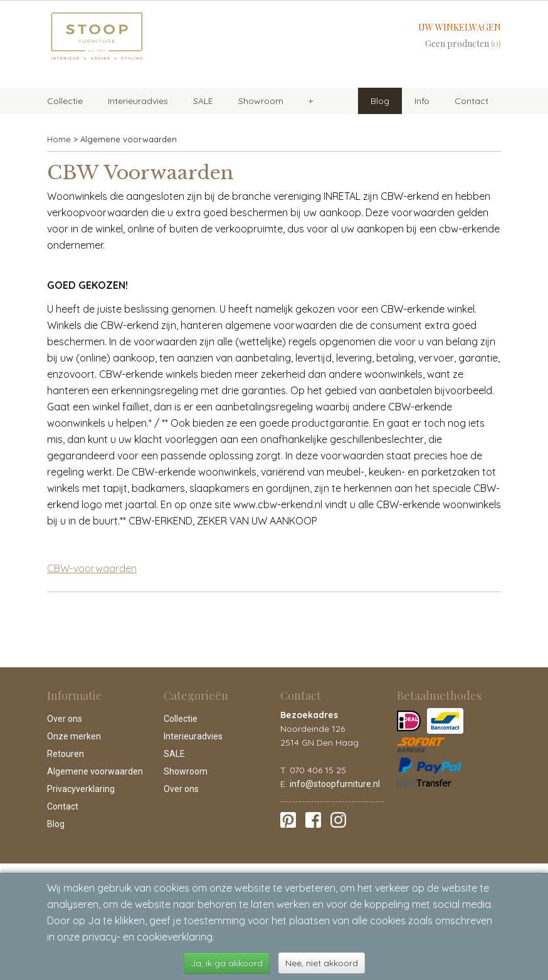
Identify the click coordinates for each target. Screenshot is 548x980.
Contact (472, 101)
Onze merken (74, 736)
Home (59, 139)
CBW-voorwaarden (92, 568)
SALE (203, 101)
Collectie (65, 101)
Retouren (66, 754)
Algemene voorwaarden (95, 771)
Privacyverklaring (81, 789)
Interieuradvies (138, 101)
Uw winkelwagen (460, 27)
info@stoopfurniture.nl (335, 784)
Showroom (261, 101)
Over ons (65, 719)
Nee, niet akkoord (322, 963)
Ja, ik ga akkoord (227, 963)
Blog (380, 101)
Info (422, 101)
